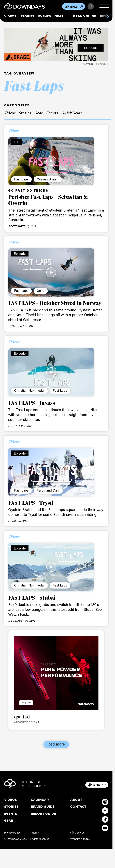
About (76, 800)
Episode (20, 254)
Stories (27, 16)
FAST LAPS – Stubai (32, 598)
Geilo (41, 291)
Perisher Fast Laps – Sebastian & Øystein (48, 200)
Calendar (40, 800)
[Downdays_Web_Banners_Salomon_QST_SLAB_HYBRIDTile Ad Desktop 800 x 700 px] (56, 673)
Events (45, 16)
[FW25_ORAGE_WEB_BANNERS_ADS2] (56, 45)
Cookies (77, 833)
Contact (78, 807)
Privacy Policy (12, 833)
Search (91, 6)
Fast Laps (21, 179)
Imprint (35, 833)
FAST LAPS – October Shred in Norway (55, 303)
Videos (10, 16)
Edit (17, 142)
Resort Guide (43, 814)
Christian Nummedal (29, 390)
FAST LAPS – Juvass (32, 403)
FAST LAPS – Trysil (31, 503)
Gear (59, 16)
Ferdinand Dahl (48, 490)
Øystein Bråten (48, 179)
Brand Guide (85, 16)
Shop (77, 7)
